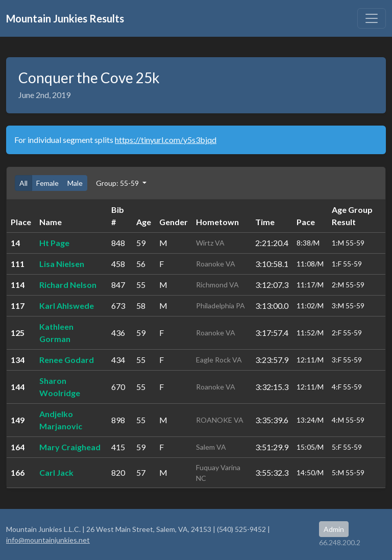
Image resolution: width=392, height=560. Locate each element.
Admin (334, 529)
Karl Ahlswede (67, 306)
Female (47, 183)
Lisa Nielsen (62, 264)
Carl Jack (56, 472)
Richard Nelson (68, 285)
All (23, 183)
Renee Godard (67, 360)
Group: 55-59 (118, 183)
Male (75, 183)
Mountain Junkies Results (65, 18)
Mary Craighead (70, 447)
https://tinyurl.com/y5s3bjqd (166, 140)
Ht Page (54, 243)
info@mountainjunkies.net (48, 540)
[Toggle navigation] (372, 18)
